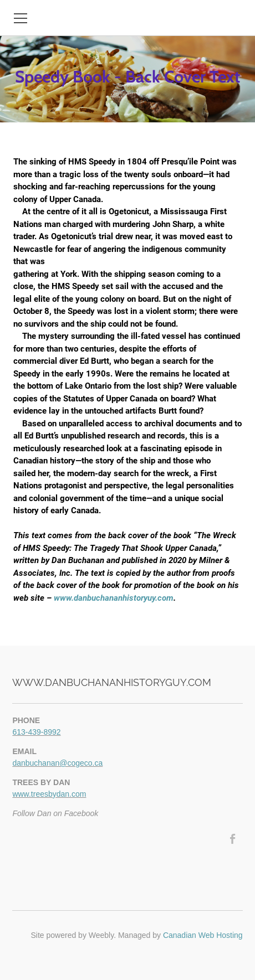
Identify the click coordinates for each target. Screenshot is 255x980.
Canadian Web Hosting (203, 935)
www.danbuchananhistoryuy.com (114, 598)
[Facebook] (233, 839)
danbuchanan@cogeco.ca (57, 763)
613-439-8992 (36, 732)
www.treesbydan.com (49, 794)
